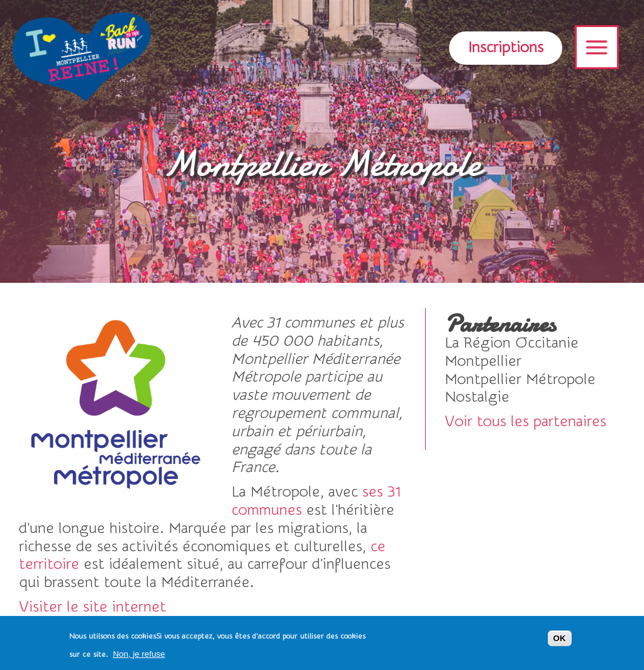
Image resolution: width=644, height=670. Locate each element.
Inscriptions (506, 47)
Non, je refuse (139, 656)
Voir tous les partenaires (525, 421)
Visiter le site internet (92, 607)
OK (560, 641)
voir (532, 343)
